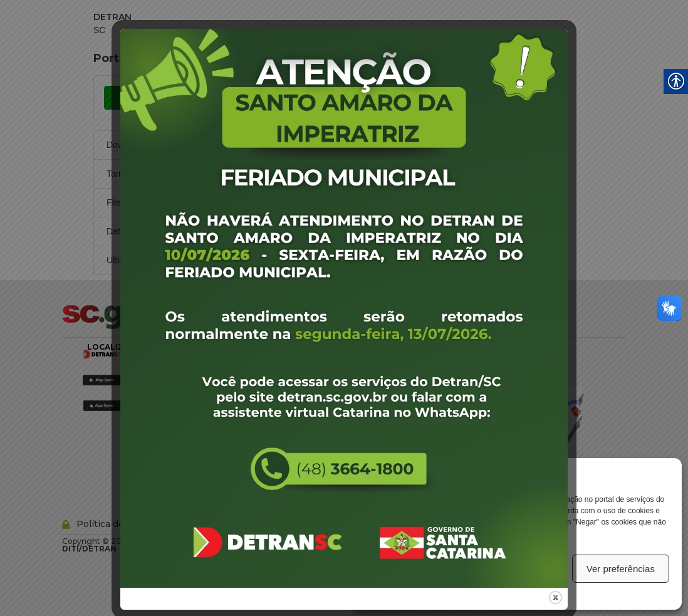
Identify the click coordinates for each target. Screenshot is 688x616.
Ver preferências (621, 569)
